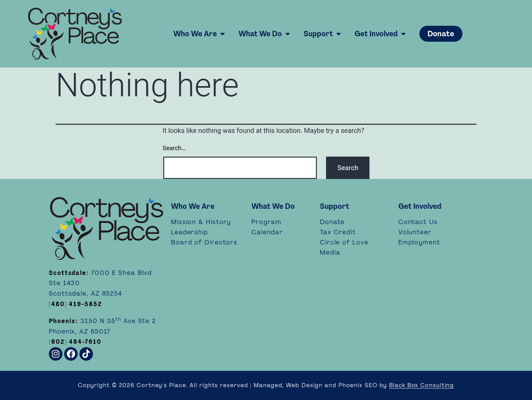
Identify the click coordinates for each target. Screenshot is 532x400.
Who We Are (199, 34)
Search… (174, 148)
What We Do (264, 34)
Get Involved (380, 34)
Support (322, 34)
